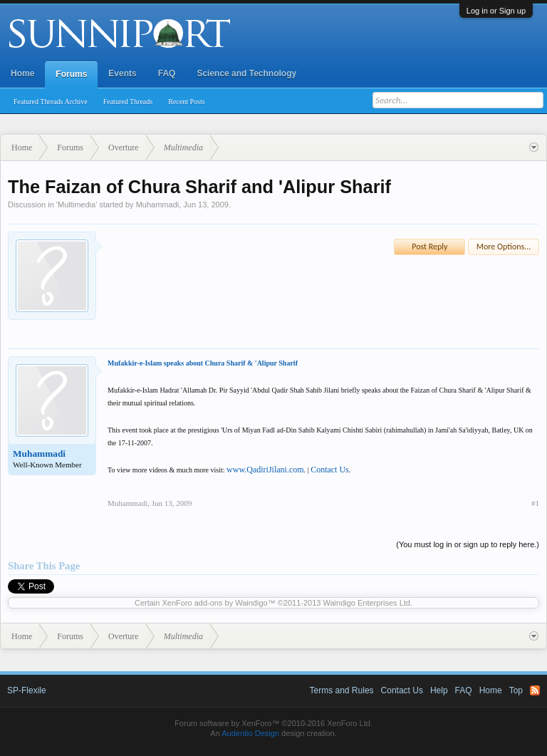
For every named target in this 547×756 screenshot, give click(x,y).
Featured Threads (128, 102)
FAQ (167, 73)
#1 (535, 503)
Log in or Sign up (496, 11)
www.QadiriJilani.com (265, 470)
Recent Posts (186, 102)
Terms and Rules (342, 690)
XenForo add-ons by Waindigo (214, 603)
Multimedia (77, 204)
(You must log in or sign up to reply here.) (468, 544)
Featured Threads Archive (51, 102)
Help (439, 690)
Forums (71, 74)
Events (122, 73)
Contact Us (330, 470)
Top (516, 690)
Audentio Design (250, 733)
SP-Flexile (27, 690)
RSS (535, 690)
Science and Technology (246, 73)
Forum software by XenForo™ (273, 723)
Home (22, 73)
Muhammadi (158, 204)
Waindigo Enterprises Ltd (366, 603)
